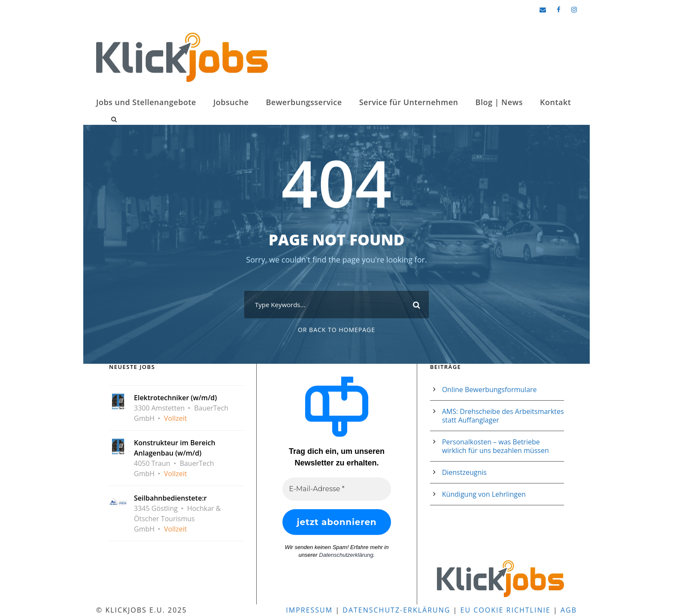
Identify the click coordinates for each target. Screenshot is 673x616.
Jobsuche (231, 102)
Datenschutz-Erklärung (396, 610)
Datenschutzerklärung (346, 555)
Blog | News (499, 102)
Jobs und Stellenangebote (146, 102)
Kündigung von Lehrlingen (484, 494)
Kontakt (555, 102)
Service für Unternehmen (409, 102)
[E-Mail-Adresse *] (336, 489)
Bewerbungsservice (304, 102)
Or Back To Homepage (336, 330)
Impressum (309, 610)
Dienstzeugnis (464, 472)
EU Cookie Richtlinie (506, 610)
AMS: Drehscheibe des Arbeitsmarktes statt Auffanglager (503, 416)
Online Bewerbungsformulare (490, 390)
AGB (569, 610)
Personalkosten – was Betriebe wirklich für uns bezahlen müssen (496, 446)
